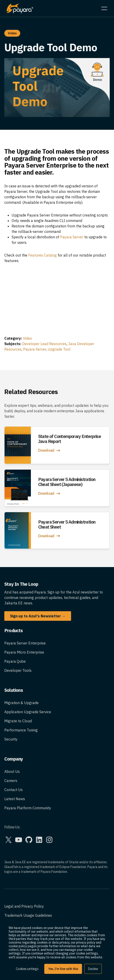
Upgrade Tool (59, 349)
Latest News (15, 799)
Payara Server (72, 237)
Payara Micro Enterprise (24, 652)
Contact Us (14, 790)
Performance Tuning (21, 730)
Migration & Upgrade (21, 703)
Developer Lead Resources (44, 344)
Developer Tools (18, 670)
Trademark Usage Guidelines (28, 915)
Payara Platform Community (28, 808)
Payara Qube (15, 661)
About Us (12, 771)
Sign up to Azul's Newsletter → (38, 616)
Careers (11, 781)
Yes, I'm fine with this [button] (63, 969)
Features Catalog (42, 255)
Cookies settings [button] (27, 969)
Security (11, 739)
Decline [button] (93, 969)
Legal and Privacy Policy (24, 906)
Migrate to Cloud (18, 721)
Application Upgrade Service (28, 712)
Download (50, 451)
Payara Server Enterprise (25, 643)
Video (27, 338)
